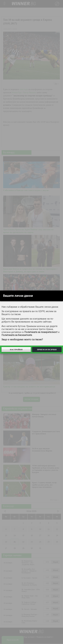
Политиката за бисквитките (17, 335)
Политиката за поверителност (41, 332)
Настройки (16, 349)
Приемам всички (47, 349)
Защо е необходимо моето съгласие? (22, 340)
